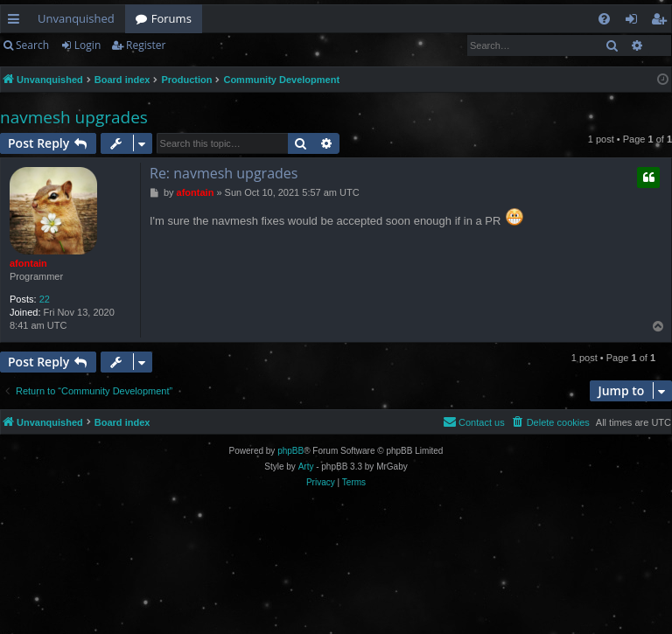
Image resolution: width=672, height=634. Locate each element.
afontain (28, 263)
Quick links (17, 22)
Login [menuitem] (635, 22)
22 (45, 299)
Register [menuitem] (662, 22)
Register (146, 45)
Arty (306, 467)
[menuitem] (604, 19)
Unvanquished (76, 18)
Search (32, 45)
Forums (171, 18)
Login (87, 45)
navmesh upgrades (74, 117)
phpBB (290, 451)
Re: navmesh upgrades (224, 173)
